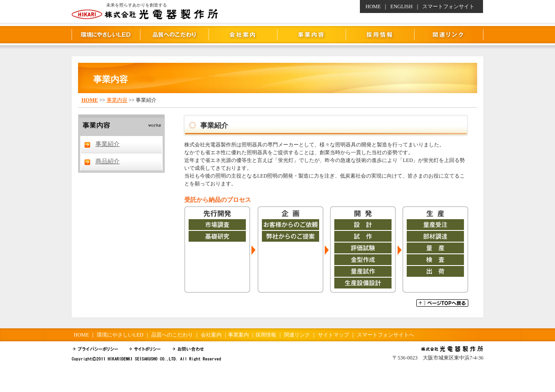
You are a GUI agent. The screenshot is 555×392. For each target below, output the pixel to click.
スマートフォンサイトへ (385, 335)
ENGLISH (401, 6)
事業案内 (238, 335)
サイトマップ (333, 335)
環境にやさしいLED (106, 35)
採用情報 (380, 35)
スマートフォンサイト (448, 6)
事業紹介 (108, 144)
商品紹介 (108, 161)
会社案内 (243, 35)
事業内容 (311, 35)
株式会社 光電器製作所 (277, 10)
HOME (373, 6)
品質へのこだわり (174, 35)
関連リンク (449, 35)
